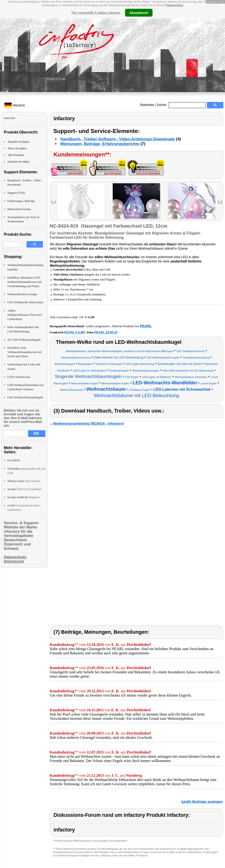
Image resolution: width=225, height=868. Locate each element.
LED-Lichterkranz (19, 377)
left (53, 202)
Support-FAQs (16, 193)
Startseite (147, 105)
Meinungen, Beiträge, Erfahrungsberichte (100, 144)
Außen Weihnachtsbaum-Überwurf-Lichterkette (25, 315)
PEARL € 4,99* (75, 332)
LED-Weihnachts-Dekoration (25, 302)
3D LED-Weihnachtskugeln (24, 340)
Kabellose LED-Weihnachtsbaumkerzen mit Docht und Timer (24, 352)
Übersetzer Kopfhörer (24, 489)
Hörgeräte (24, 497)
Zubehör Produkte (19, 162)
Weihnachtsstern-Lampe (22, 294)
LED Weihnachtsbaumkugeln (25, 397)
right (220, 202)
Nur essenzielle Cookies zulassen (96, 13)
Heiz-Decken (24, 481)
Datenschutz (175, 5)
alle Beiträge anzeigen (204, 801)
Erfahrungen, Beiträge (21, 201)
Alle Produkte (16, 155)
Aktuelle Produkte (18, 142)
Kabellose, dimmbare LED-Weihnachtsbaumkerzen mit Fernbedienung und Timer (24, 282)
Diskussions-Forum (19, 209)
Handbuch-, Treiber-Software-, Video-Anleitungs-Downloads (118, 139)
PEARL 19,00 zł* (106, 332)
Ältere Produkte (17, 148)
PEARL (146, 326)
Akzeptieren (139, 13)
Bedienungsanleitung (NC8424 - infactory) (89, 423)
